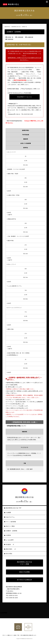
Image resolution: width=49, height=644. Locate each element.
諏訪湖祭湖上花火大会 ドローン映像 (24, 563)
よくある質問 (10, 540)
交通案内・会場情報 (12, 531)
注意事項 (8, 535)
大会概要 (8, 512)
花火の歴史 (9, 554)
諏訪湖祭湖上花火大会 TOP (14, 508)
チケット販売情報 (11, 522)
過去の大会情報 (25, 572)
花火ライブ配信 (10, 526)
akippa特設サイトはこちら (25, 97)
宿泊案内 (8, 544)
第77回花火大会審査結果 (24, 580)
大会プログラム (10, 517)
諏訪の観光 (9, 549)
